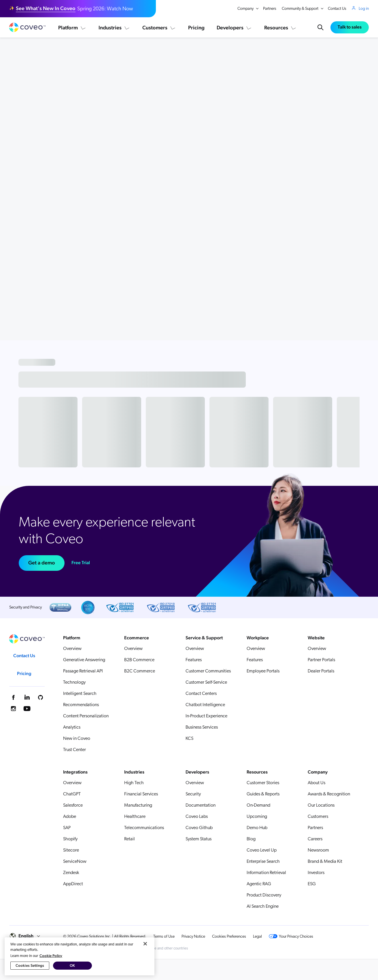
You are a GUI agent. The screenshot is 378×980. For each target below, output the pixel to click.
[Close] (145, 960)
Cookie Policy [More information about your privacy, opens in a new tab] (51, 972)
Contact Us (337, 9)
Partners (270, 9)
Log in (364, 9)
